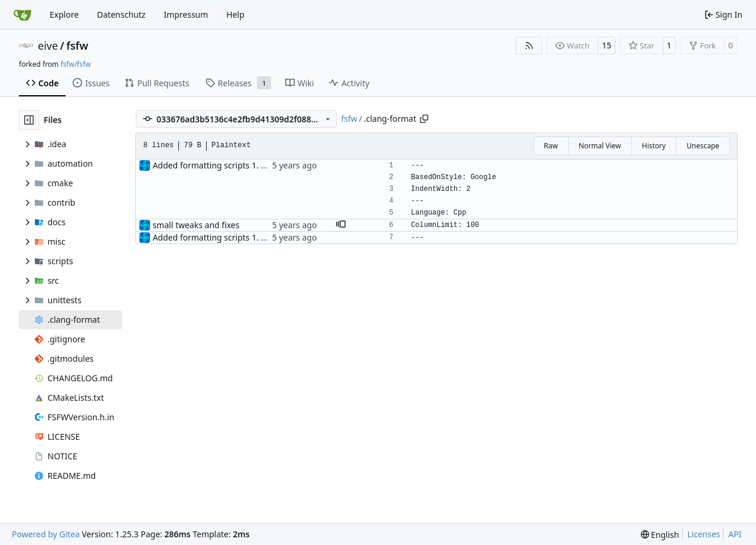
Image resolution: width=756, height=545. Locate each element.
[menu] (660, 535)
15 (607, 45)
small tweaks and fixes (196, 225)
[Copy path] (424, 119)
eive (48, 46)
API (735, 534)
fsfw (77, 46)
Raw (551, 146)
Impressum (186, 14)
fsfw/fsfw (75, 64)
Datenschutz (121, 14)
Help (235, 14)
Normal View (600, 146)
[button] (341, 225)
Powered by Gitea (46, 534)
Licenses (704, 534)
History (654, 146)
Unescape (703, 146)
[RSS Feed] (529, 46)
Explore (64, 14)
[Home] (22, 15)
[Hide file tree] (29, 120)
